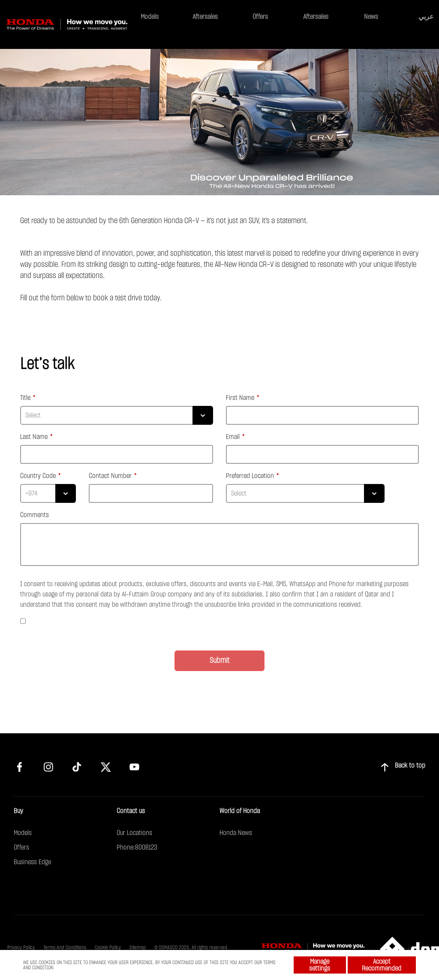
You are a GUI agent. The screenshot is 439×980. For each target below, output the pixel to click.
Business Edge (32, 862)
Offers (260, 17)
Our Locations (134, 833)
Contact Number (111, 476)
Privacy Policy (21, 947)
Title (26, 398)
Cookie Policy (108, 947)
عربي (426, 17)
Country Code (39, 476)
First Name (241, 398)
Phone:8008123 (137, 847)
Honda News (236, 833)
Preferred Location (251, 476)
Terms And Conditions (65, 947)
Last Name (35, 437)
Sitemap (138, 947)
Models (150, 17)
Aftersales (205, 17)
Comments (35, 515)
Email (234, 437)
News (371, 17)
